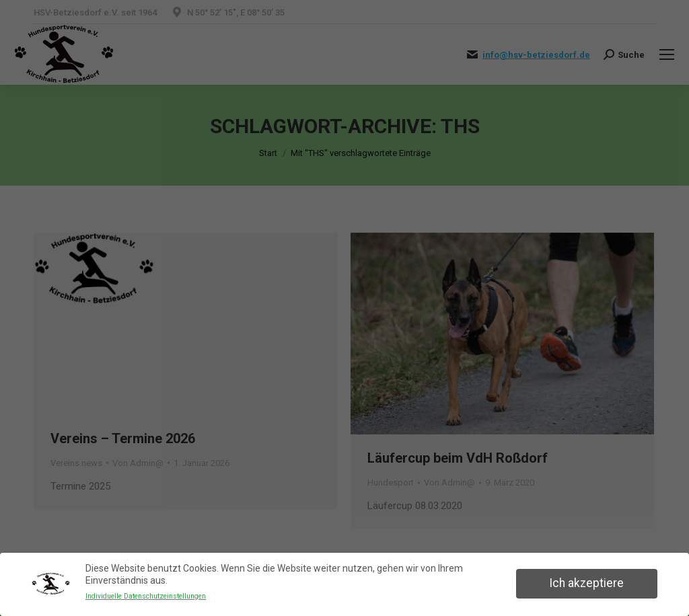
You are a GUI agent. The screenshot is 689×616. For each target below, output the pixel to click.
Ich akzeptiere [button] (586, 583)
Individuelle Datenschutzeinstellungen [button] (146, 596)
